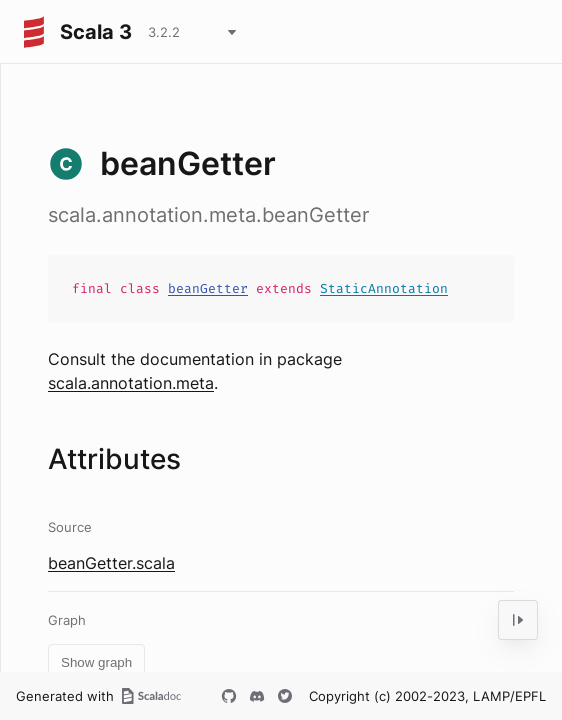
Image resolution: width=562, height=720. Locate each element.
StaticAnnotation (384, 288)
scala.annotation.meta (131, 383)
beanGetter (208, 288)
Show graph (96, 662)
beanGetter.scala (111, 563)
